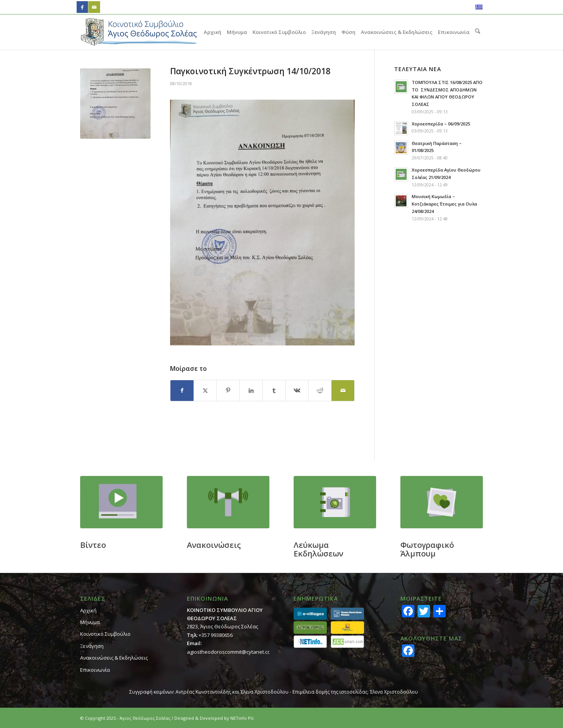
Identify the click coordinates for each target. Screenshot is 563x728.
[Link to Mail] (94, 7)
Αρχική (88, 610)
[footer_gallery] (442, 502)
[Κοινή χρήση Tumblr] (274, 390)
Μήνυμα (90, 622)
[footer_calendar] (335, 502)
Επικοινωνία (95, 670)
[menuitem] (212, 32)
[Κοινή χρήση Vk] (297, 390)
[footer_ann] (228, 502)
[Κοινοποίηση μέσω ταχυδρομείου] (343, 390)
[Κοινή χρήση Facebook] (182, 390)
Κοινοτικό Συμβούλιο (105, 634)
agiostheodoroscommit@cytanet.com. (231, 652)
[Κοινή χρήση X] (205, 390)
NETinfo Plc (242, 718)
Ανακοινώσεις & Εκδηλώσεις (114, 658)
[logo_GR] (139, 32)
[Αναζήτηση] (478, 32)
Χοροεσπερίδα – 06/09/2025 (441, 124)
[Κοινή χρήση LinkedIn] (251, 390)
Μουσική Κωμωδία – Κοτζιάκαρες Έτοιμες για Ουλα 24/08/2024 (444, 204)
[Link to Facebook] (82, 7)
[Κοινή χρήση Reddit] (320, 390)
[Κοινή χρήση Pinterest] (228, 390)
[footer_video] (121, 502)
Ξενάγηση (92, 646)
